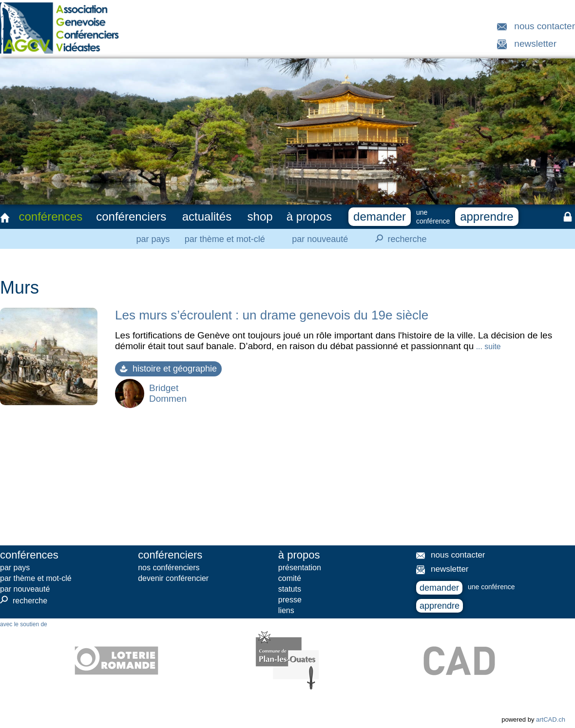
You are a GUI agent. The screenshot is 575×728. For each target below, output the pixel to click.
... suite (487, 346)
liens (286, 610)
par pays (153, 239)
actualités (207, 216)
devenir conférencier (173, 578)
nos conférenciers (169, 568)
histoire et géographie (168, 369)
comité (290, 578)
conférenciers (131, 216)
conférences (50, 216)
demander (380, 216)
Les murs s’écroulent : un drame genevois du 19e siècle (272, 315)
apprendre (487, 216)
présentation (300, 568)
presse (290, 600)
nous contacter (545, 26)
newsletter (535, 44)
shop (260, 216)
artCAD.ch (551, 719)
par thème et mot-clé (225, 239)
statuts (290, 589)
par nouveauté (320, 239)
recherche (398, 239)
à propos (309, 216)
